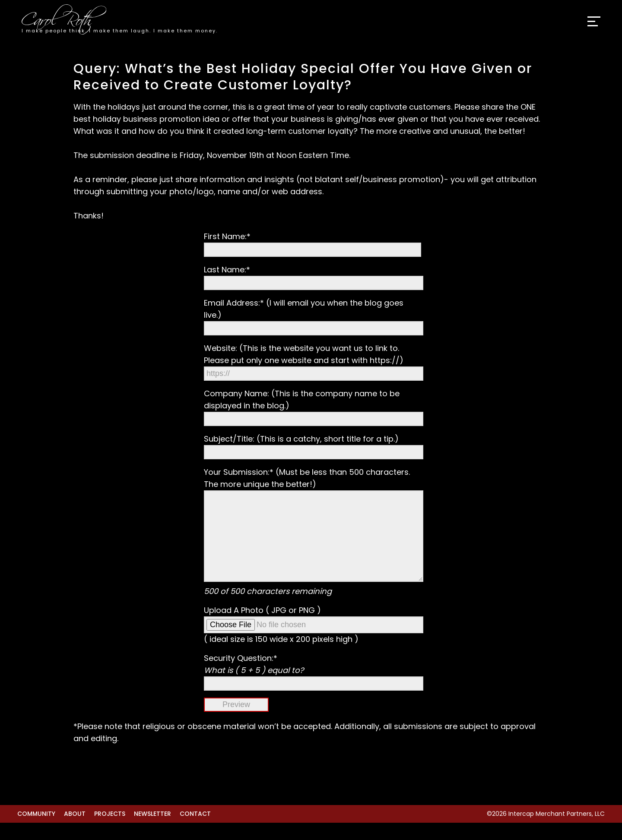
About (75, 831)
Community (36, 831)
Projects (110, 831)
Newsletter (152, 831)
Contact (195, 831)
